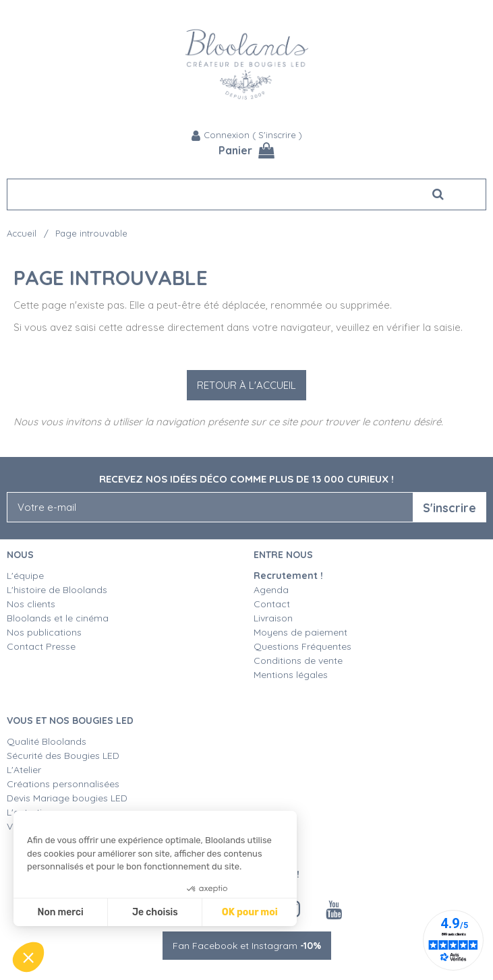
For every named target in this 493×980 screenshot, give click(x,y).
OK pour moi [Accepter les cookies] (250, 912)
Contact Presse (41, 646)
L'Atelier (24, 770)
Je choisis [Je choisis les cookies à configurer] (155, 912)
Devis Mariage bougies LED (67, 798)
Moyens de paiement (300, 632)
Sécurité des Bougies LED (64, 756)
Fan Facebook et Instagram (247, 946)
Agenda (271, 590)
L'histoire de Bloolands (57, 590)
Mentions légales (291, 675)
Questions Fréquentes (302, 646)
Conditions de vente (298, 661)
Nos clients (31, 604)
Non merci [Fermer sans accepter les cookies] (60, 912)
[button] (28, 957)
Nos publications (44, 632)
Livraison (273, 618)
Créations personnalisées (63, 784)
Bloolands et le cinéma (58, 618)
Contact (272, 604)
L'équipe (25, 576)
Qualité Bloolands (47, 741)
